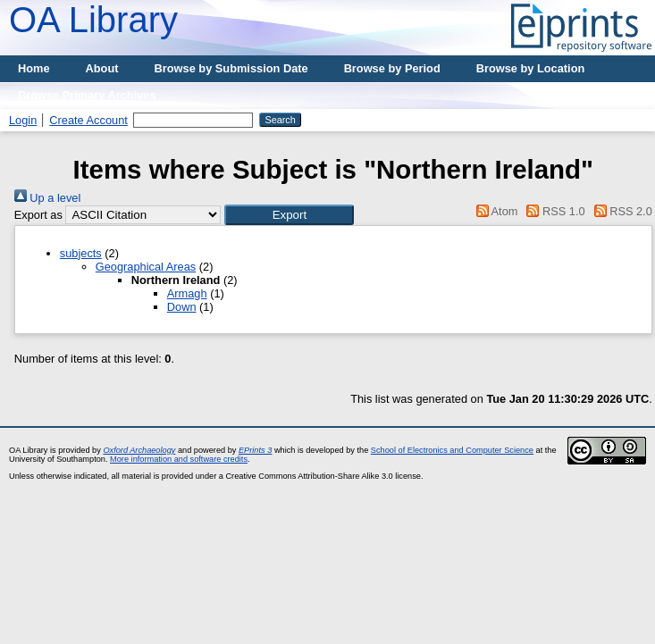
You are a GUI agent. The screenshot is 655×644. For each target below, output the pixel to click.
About (102, 68)
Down (182, 307)
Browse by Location (531, 68)
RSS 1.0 (553, 211)
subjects (81, 253)
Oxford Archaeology (139, 450)
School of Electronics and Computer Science (452, 450)
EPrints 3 (255, 450)
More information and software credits (179, 459)
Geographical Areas (146, 267)
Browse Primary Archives (87, 95)
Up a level (47, 198)
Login (23, 120)
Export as (38, 215)
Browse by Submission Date (231, 68)
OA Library (93, 20)
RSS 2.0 (620, 211)
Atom (494, 211)
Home (34, 68)
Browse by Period (392, 68)
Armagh (187, 293)
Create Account (88, 120)
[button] (289, 215)
